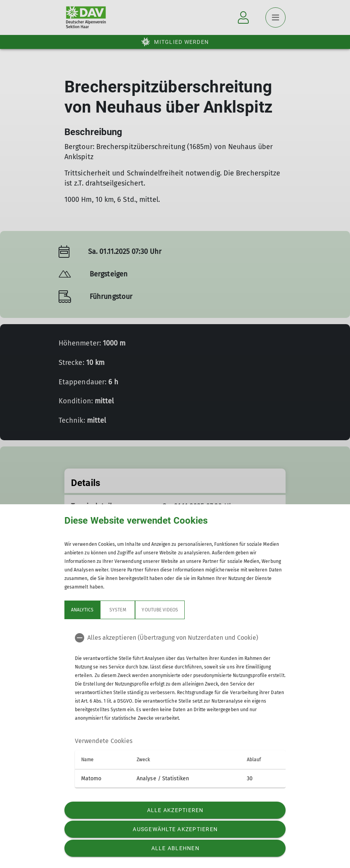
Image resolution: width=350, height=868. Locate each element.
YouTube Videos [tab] (160, 610)
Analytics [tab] (82, 610)
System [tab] (118, 610)
